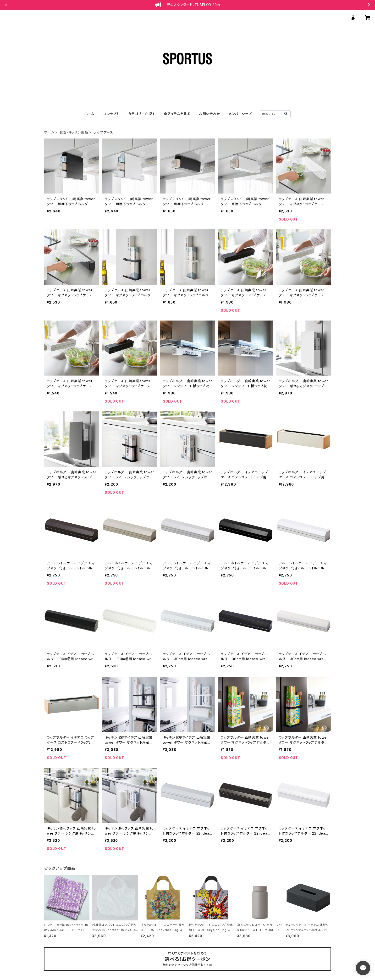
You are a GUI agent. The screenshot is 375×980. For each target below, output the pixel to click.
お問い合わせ (210, 114)
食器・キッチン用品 (74, 132)
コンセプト (111, 114)
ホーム (89, 114)
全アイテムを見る (177, 114)
